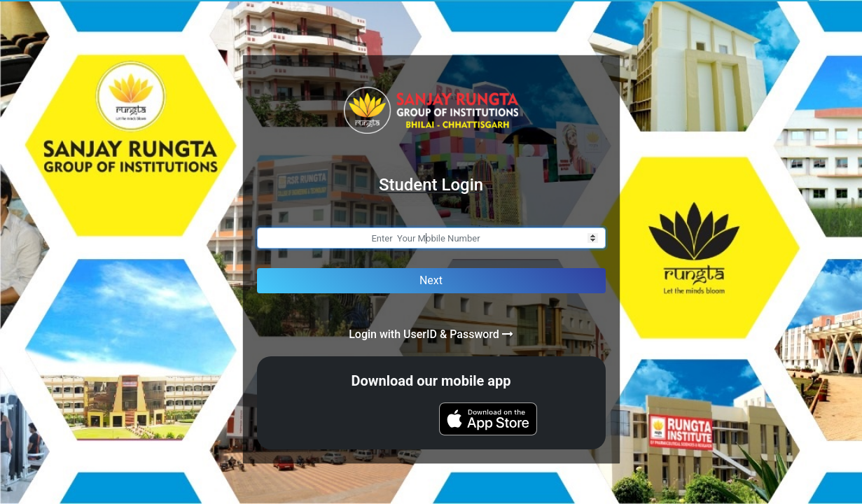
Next (431, 280)
